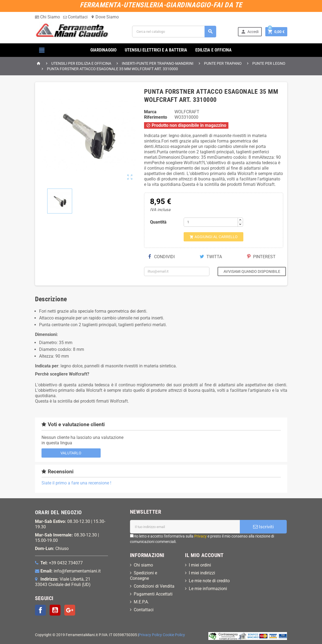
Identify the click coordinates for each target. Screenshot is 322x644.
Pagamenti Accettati (153, 594)
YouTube (55, 610)
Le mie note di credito (209, 581)
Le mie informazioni (208, 589)
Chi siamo (143, 565)
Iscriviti (263, 527)
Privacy (200, 536)
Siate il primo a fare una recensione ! (76, 483)
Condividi (161, 257)
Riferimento (156, 117)
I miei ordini (200, 565)
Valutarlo (71, 453)
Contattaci (75, 17)
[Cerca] (174, 32)
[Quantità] (211, 222)
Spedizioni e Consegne (144, 576)
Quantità (158, 222)
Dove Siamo (105, 17)
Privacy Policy (150, 635)
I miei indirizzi (202, 573)
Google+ (70, 610)
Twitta (211, 257)
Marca (150, 112)
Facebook (40, 610)
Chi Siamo (47, 17)
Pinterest (261, 257)
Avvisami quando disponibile (252, 271)
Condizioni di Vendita (154, 586)
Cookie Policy (174, 635)
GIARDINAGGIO (103, 50)
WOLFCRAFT (187, 112)
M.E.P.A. (141, 602)
